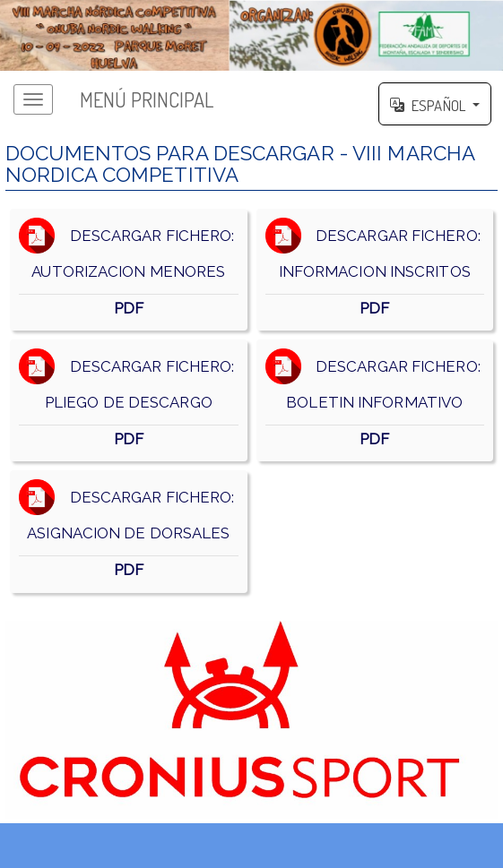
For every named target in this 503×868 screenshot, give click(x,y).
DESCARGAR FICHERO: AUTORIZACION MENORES (128, 270)
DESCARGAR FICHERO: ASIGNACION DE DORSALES (128, 531)
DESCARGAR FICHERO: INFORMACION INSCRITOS (375, 270)
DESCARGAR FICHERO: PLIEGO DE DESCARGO (128, 400)
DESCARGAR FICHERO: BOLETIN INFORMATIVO (375, 400)
